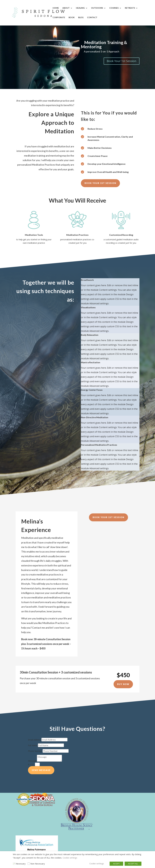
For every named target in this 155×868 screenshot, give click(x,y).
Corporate (59, 17)
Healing (80, 8)
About (66, 8)
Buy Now (123, 684)
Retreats (130, 8)
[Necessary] (14, 864)
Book (72, 17)
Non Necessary (38, 864)
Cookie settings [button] (70, 858)
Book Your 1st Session (122, 61)
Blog (81, 17)
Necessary (21, 864)
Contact (92, 17)
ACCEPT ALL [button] (133, 864)
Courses (114, 8)
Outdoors (97, 8)
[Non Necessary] (29, 864)
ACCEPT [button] (116, 864)
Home (56, 8)
